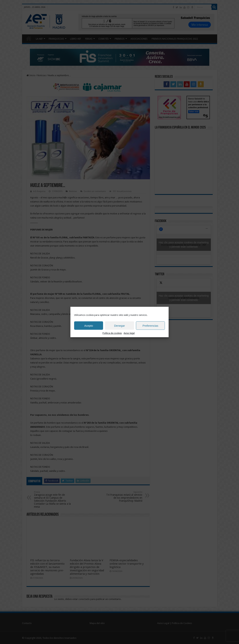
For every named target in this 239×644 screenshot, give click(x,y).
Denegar (119, 325)
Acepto (89, 325)
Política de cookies (112, 333)
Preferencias (150, 325)
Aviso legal (129, 333)
